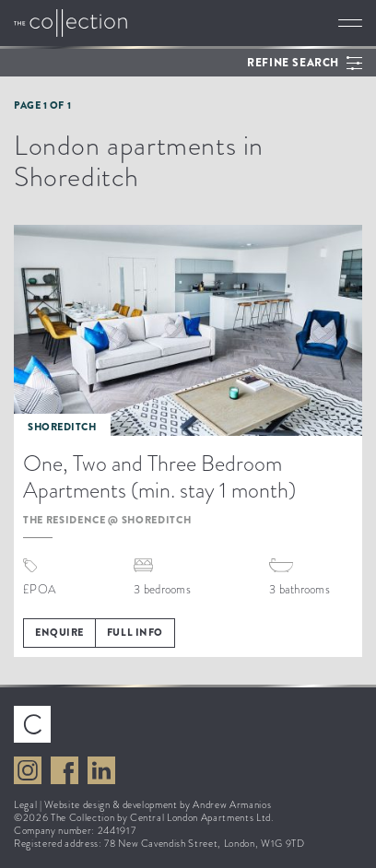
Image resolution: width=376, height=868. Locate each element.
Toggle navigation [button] (350, 23)
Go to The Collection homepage (70, 23)
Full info (135, 632)
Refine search (293, 63)
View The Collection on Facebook (65, 770)
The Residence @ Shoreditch (107, 520)
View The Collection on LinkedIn (101, 770)
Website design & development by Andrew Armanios (158, 804)
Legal (25, 804)
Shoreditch (62, 427)
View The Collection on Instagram (28, 770)
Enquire (59, 632)
